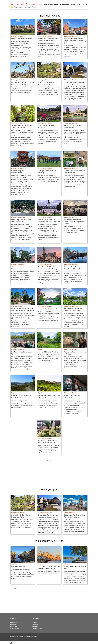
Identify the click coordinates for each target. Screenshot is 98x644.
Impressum (35, 622)
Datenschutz (35, 625)
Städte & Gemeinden (15, 629)
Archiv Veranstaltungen (37, 629)
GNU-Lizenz (35, 627)
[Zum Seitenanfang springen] (11, 643)
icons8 (16, 639)
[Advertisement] (49, 473)
